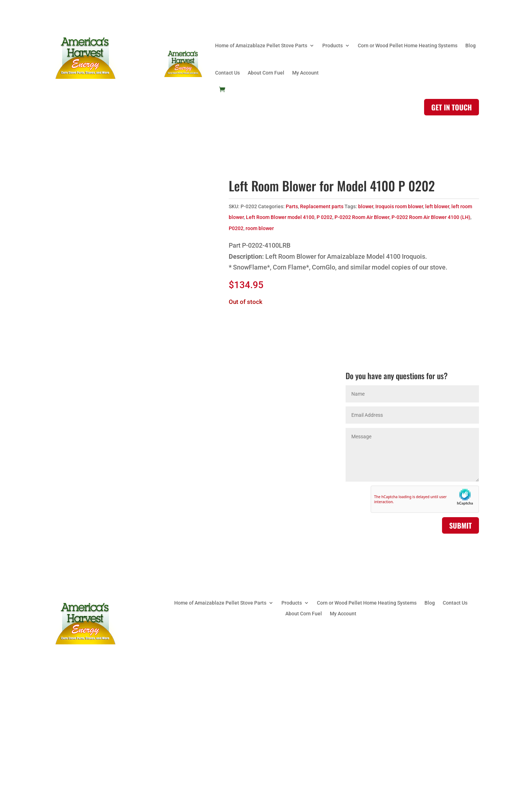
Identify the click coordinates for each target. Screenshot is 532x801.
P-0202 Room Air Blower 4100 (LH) (431, 217)
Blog (471, 46)
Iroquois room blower (399, 206)
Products (332, 46)
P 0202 (324, 217)
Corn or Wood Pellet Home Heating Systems (408, 46)
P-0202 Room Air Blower (362, 217)
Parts (292, 206)
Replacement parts (322, 206)
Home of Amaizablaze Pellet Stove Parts (261, 46)
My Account (305, 73)
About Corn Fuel (266, 73)
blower (366, 206)
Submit (460, 525)
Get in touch (452, 107)
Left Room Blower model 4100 (280, 217)
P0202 (236, 228)
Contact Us (227, 73)
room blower (260, 228)
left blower (437, 206)
